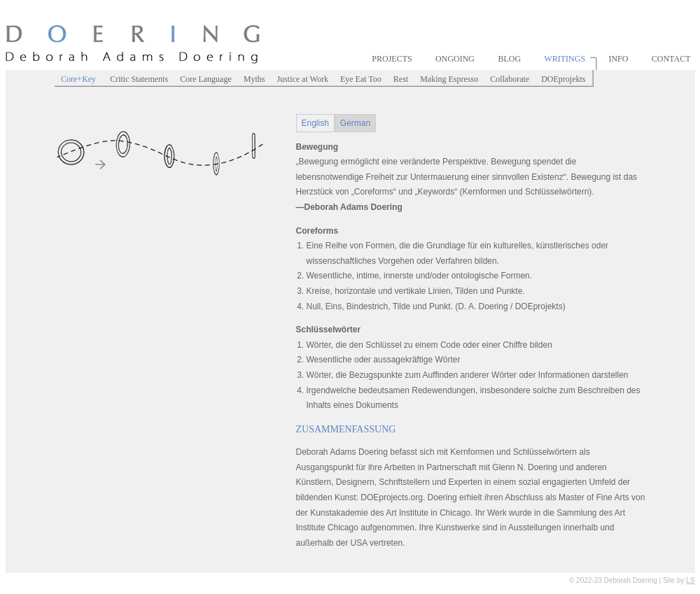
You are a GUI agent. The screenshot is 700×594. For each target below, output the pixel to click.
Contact (671, 59)
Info (618, 59)
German (355, 123)
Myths (254, 79)
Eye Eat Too (361, 79)
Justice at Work (302, 79)
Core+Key (79, 79)
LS (690, 580)
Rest (401, 79)
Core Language (206, 79)
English (315, 123)
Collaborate (510, 79)
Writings (565, 59)
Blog (509, 59)
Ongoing (455, 59)
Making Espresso (449, 79)
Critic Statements (139, 79)
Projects (392, 59)
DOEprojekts (563, 79)
